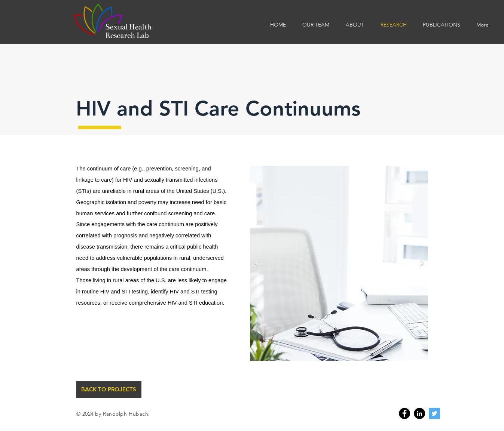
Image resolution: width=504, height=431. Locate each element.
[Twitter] (434, 413)
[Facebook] (404, 413)
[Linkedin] (419, 413)
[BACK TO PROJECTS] (109, 389)
